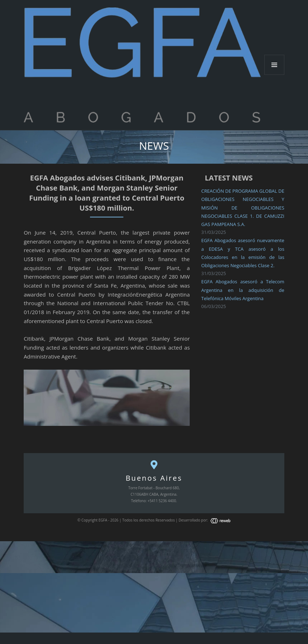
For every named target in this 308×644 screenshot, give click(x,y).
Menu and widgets (274, 75)
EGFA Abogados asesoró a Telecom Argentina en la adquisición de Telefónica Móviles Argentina (243, 290)
